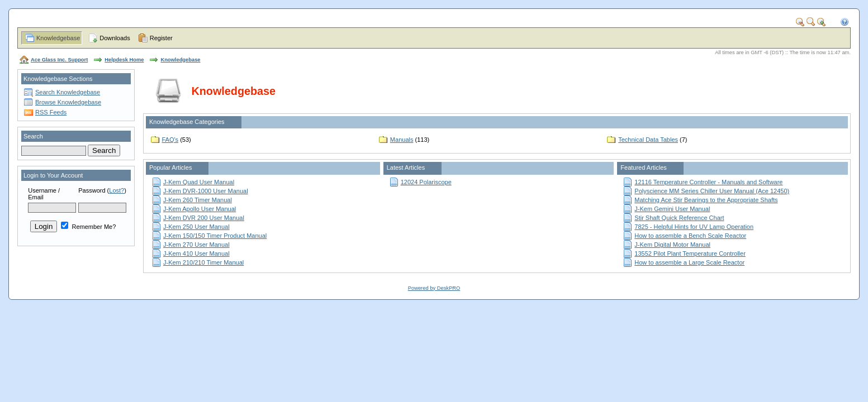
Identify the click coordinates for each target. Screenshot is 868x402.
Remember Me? (88, 227)
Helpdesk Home (124, 60)
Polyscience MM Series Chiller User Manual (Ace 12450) (712, 191)
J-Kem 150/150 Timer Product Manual (215, 236)
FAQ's (170, 140)
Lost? (117, 190)
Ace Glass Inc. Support (59, 60)
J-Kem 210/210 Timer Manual (203, 262)
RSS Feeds (51, 112)
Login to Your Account (53, 175)
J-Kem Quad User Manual (199, 182)
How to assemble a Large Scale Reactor (689, 262)
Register (161, 38)
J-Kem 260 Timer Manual (198, 200)
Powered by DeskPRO (434, 288)
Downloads (115, 38)
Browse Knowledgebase (68, 102)
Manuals (402, 140)
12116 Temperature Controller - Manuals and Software (708, 182)
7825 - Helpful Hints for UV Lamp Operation (694, 227)
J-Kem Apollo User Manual (200, 209)
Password (92, 190)
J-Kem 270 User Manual (196, 245)
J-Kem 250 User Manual (196, 227)
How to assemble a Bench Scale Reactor (690, 236)
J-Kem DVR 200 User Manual (204, 218)
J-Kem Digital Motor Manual (672, 245)
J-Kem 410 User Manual (196, 253)
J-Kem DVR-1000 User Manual (206, 191)
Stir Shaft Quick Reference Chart (679, 218)
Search (33, 136)
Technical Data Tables (648, 140)
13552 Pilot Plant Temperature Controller (690, 253)
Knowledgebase (58, 38)
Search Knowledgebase (68, 92)
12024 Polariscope (426, 182)
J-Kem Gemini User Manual (672, 209)
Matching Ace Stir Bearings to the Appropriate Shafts (706, 200)
